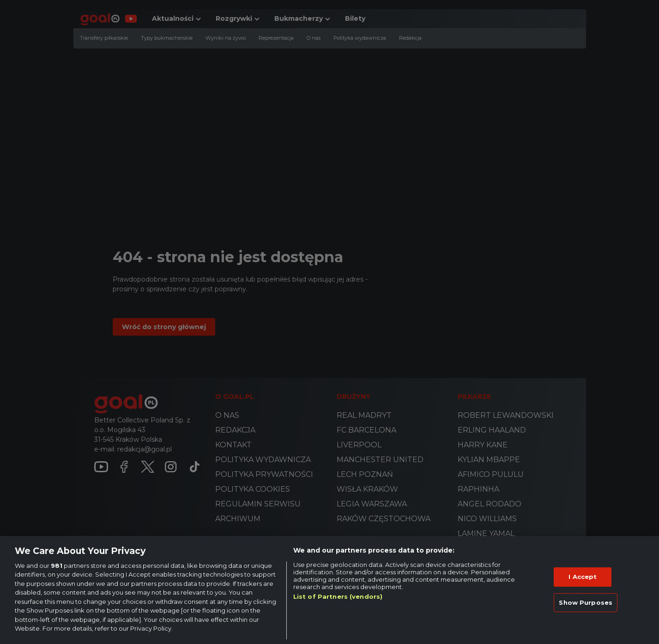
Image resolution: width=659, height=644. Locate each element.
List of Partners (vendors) (338, 596)
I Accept (583, 577)
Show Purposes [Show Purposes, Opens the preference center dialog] (586, 602)
